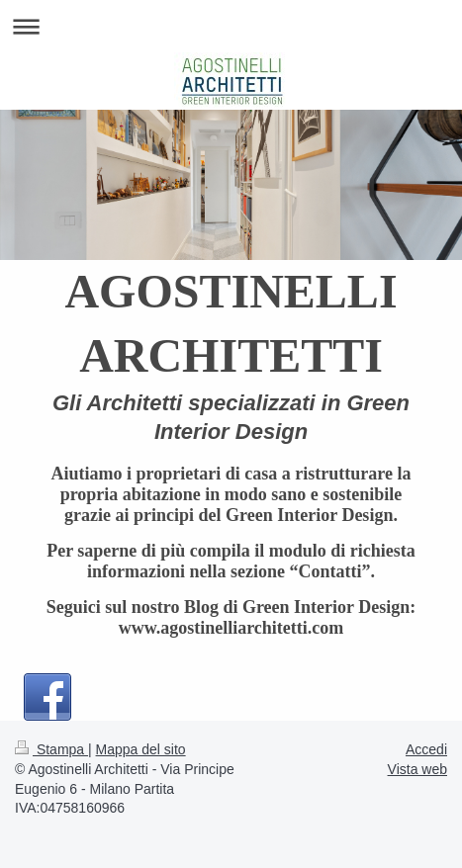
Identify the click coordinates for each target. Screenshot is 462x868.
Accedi (426, 749)
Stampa (51, 749)
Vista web (417, 769)
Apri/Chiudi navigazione (231, 26)
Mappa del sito (141, 749)
